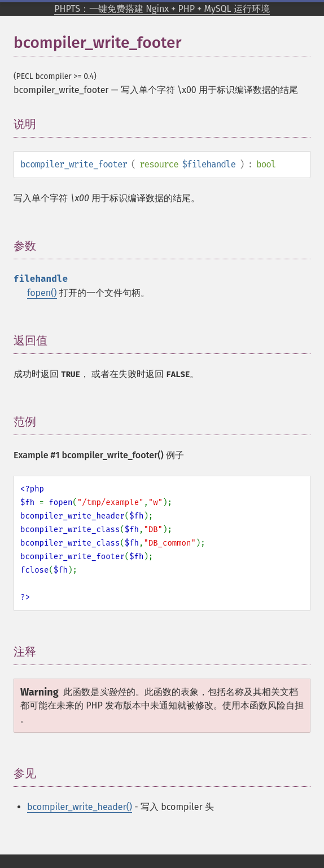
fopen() (42, 293)
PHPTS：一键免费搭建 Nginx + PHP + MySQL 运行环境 (162, 9)
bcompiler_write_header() (80, 807)
